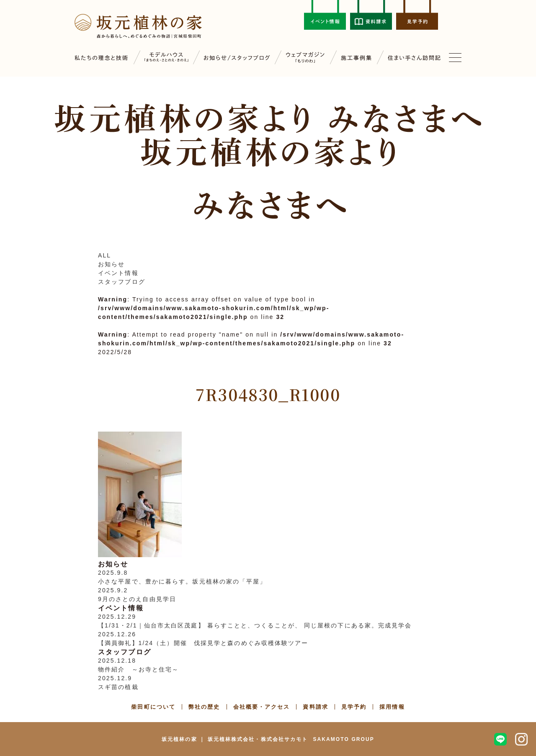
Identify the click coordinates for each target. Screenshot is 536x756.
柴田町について (153, 707)
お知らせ (111, 264)
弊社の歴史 (204, 707)
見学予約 (354, 707)
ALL (104, 255)
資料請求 (315, 707)
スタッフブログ (122, 282)
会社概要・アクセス (262, 707)
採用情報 (392, 707)
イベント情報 (118, 273)
